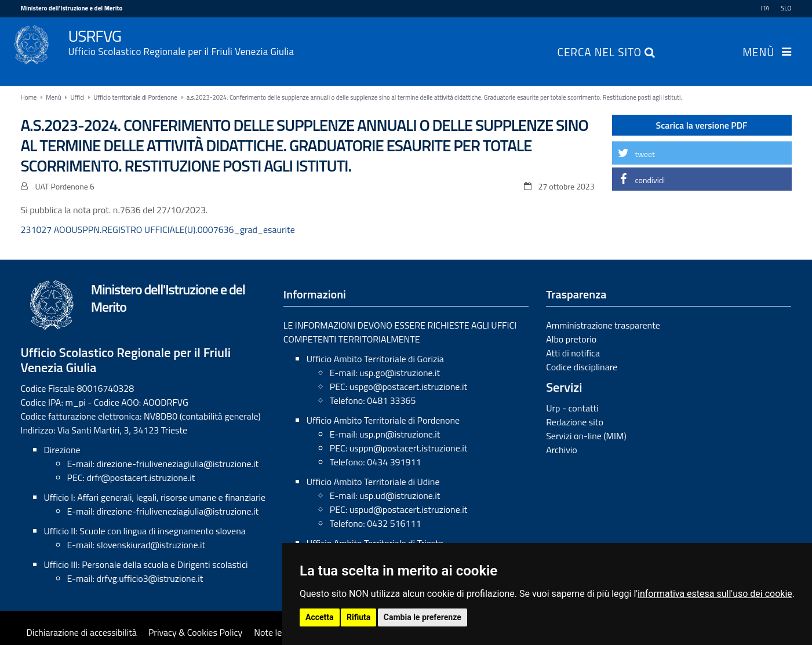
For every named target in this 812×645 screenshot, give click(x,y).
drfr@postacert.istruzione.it (141, 478)
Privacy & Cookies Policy (195, 632)
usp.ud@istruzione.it (400, 495)
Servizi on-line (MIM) (586, 436)
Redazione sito (575, 422)
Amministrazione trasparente (603, 325)
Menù (758, 53)
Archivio (562, 450)
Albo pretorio (571, 339)
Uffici (77, 97)
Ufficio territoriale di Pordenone (135, 97)
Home (29, 97)
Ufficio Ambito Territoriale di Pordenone (383, 420)
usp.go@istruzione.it (400, 373)
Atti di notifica (573, 353)
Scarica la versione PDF (702, 125)
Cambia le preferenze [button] (423, 617)
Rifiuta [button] (358, 617)
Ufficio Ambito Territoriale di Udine (373, 482)
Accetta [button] (320, 617)
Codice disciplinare (582, 367)
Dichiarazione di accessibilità (82, 632)
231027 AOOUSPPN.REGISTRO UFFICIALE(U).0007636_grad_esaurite (158, 229)
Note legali (275, 632)
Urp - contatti (572, 408)
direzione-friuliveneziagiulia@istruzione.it (178, 464)
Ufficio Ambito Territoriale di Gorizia (375, 359)
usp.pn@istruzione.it (400, 434)
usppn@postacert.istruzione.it (409, 448)
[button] (702, 153)
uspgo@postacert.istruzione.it (408, 387)
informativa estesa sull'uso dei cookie (715, 594)
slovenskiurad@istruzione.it (151, 545)
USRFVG (430, 41)
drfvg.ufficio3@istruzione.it (150, 578)
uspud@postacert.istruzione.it (409, 509)
